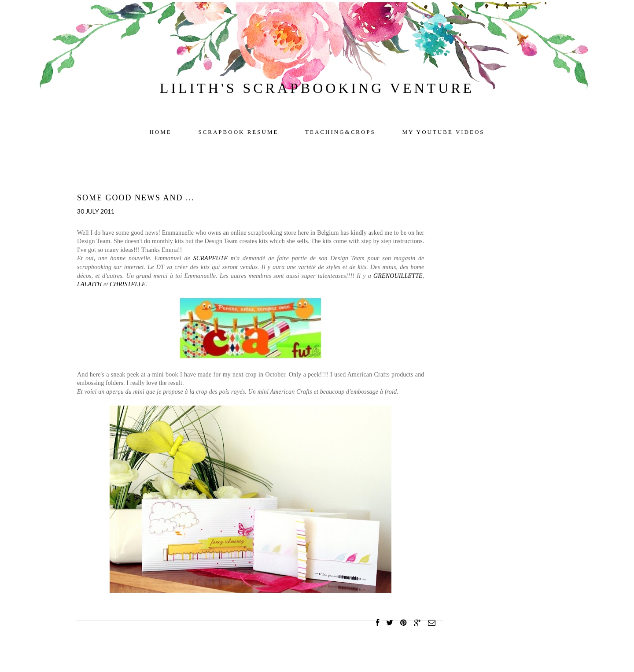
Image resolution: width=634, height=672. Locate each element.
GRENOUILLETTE (398, 276)
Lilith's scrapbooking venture (317, 88)
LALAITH (89, 284)
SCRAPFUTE (210, 258)
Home (160, 132)
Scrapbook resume (238, 132)
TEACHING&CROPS (340, 132)
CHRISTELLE (128, 284)
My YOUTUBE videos (444, 132)
